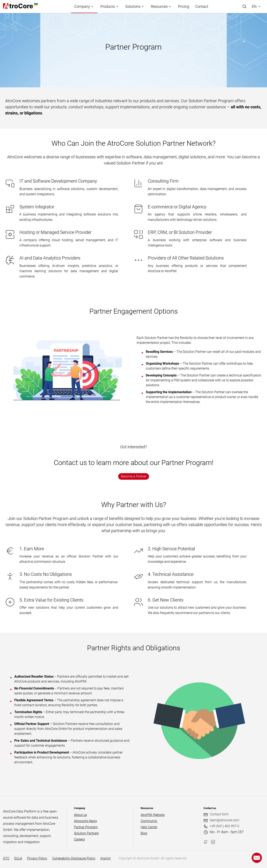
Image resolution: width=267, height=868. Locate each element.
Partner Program (86, 827)
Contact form (219, 814)
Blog (144, 833)
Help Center (149, 827)
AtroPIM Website (153, 815)
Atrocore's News (85, 821)
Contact (202, 6)
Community (149, 821)
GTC (6, 858)
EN (254, 6)
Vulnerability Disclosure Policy (74, 858)
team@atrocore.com (224, 820)
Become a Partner (134, 476)
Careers (79, 839)
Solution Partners (86, 833)
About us (80, 815)
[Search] (245, 7)
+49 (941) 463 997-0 (224, 826)
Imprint (105, 858)
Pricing (184, 6)
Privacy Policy (37, 858)
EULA (18, 858)
